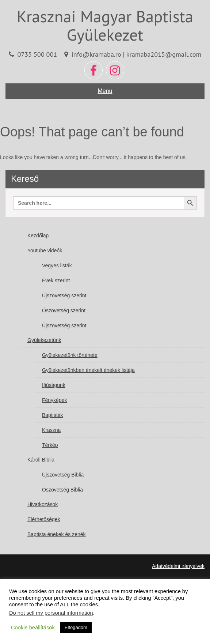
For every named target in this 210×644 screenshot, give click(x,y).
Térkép (50, 445)
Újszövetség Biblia (63, 475)
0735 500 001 (37, 54)
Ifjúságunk (54, 385)
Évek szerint (56, 280)
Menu (105, 91)
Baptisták (53, 415)
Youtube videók (45, 251)
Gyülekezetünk (44, 340)
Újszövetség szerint (64, 295)
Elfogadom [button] (76, 627)
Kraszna (51, 430)
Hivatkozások (43, 504)
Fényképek (54, 400)
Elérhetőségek (44, 519)
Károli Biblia (41, 460)
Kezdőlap (38, 236)
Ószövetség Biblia (62, 490)
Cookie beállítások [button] (33, 628)
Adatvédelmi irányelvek (178, 566)
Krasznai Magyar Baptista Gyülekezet (105, 25)
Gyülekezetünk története (70, 355)
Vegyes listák (57, 265)
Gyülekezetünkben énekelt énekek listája (88, 370)
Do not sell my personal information (51, 613)
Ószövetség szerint (64, 310)
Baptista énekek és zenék (57, 534)
